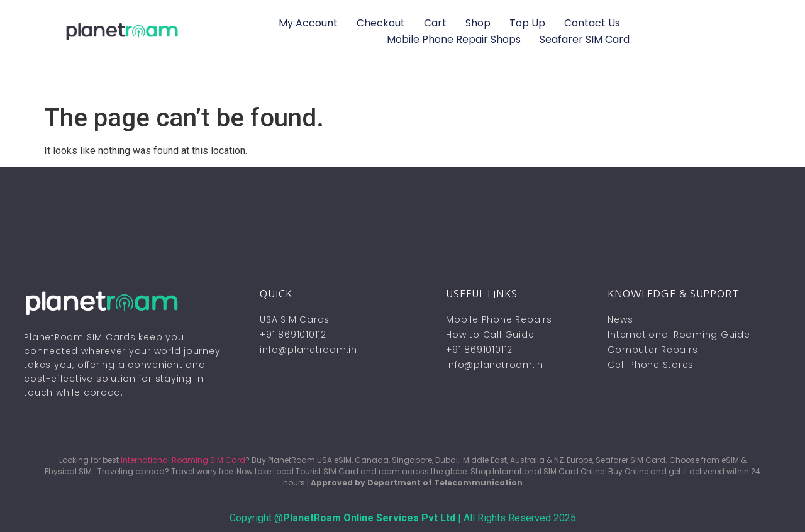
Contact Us (592, 23)
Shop (478, 23)
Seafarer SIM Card (585, 39)
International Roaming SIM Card (183, 460)
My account (308, 23)
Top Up (527, 23)
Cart (435, 23)
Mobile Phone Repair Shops (454, 39)
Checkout (381, 23)
